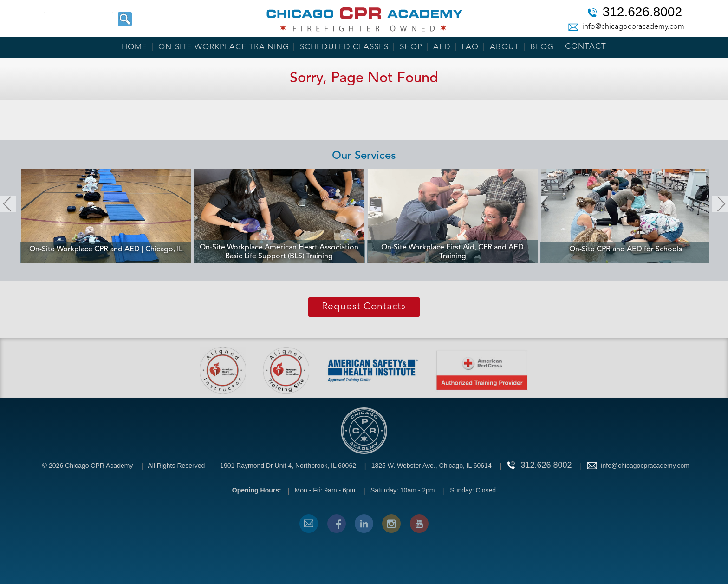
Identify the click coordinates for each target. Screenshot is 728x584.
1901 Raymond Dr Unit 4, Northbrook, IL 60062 (288, 466)
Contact (586, 47)
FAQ (470, 47)
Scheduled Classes (344, 47)
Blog (542, 47)
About (505, 47)
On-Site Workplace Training (224, 47)
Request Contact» (364, 307)
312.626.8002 (642, 13)
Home (134, 47)
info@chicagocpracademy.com (633, 27)
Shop (411, 47)
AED (442, 47)
